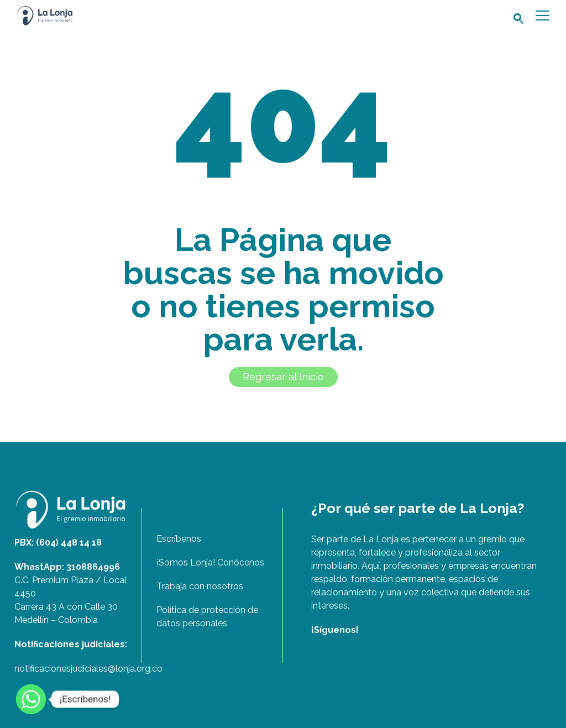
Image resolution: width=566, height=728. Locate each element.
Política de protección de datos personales (207, 617)
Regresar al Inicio (283, 377)
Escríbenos (179, 539)
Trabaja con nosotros (200, 586)
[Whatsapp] (31, 699)
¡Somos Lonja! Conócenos (210, 562)
